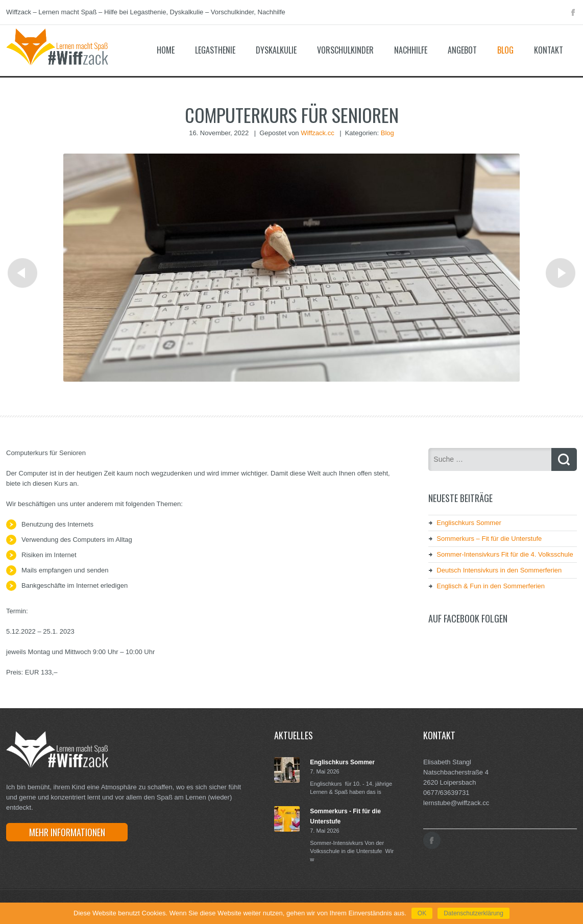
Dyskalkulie (276, 50)
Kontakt (549, 50)
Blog (505, 50)
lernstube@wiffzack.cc (456, 803)
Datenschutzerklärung (473, 913)
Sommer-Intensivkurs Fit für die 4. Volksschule (505, 554)
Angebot (462, 50)
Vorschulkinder (345, 50)
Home (166, 50)
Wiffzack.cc (318, 133)
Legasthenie (215, 50)
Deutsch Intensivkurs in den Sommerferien (499, 570)
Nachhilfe (411, 50)
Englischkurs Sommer (469, 523)
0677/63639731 (446, 793)
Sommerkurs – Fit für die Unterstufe (489, 539)
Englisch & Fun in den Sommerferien (491, 586)
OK (422, 913)
